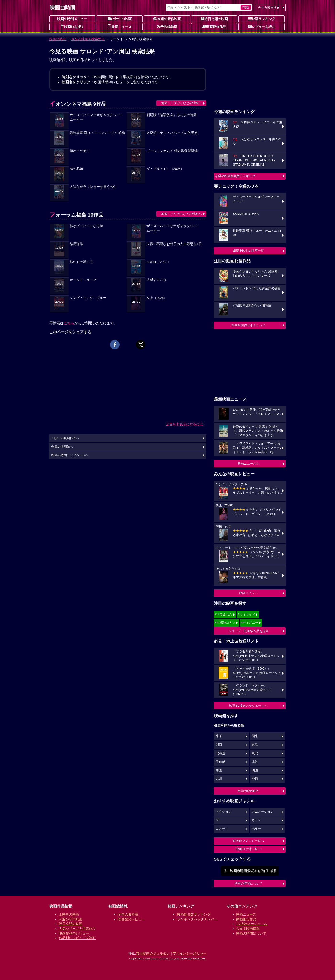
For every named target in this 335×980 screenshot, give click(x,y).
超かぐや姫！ (80, 151)
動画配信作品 (214, 27)
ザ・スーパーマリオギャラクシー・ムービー (96, 117)
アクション (224, 812)
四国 (255, 770)
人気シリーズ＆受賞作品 (77, 929)
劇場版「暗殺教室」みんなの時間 (172, 115)
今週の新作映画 (167, 19)
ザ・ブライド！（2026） (165, 169)
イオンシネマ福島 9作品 (78, 104)
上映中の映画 (120, 19)
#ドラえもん (223, 614)
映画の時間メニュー (72, 19)
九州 (219, 779)
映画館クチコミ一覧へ (248, 841)
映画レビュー (248, 593)
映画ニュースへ (248, 463)
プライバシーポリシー (190, 953)
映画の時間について (248, 883)
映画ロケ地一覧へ (248, 849)
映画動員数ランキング (194, 914)
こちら (69, 323)
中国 (219, 770)
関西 (219, 745)
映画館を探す (72, 27)
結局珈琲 (76, 244)
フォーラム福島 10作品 (76, 215)
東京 (219, 736)
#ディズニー (250, 623)
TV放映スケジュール (252, 924)
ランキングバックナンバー (197, 919)
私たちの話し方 (81, 262)
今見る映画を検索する (88, 39)
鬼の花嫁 (76, 169)
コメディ (222, 829)
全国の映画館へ (248, 791)
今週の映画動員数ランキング (235, 176)
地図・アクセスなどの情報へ (181, 103)
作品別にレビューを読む (77, 938)
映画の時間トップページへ (70, 455)
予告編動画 (167, 27)
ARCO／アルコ (158, 262)
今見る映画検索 (269, 8)
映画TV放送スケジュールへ (248, 706)
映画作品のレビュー (74, 933)
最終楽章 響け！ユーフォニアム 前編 (97, 133)
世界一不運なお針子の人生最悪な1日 (174, 244)
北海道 (221, 753)
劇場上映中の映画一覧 (248, 251)
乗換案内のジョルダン (153, 953)
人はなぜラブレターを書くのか (93, 187)
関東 (255, 736)
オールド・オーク (83, 280)
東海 (255, 745)
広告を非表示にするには (184, 424)
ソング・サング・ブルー (88, 298)
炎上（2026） (157, 298)
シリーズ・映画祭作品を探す (248, 631)
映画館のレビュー (131, 919)
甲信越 (221, 762)
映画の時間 (58, 39)
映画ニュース (120, 27)
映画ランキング (262, 19)
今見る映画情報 (248, 929)
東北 (255, 753)
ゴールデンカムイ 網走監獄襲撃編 (172, 151)
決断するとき (156, 280)
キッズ (256, 820)
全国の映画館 (128, 914)
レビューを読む (262, 27)
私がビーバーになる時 (86, 226)
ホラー (256, 829)
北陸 (255, 762)
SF (218, 820)
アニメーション (263, 812)
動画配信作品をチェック (248, 325)
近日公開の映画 (214, 19)
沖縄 (255, 779)
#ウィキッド (246, 614)
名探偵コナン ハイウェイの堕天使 (172, 133)
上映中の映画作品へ (65, 438)
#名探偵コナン (225, 623)
